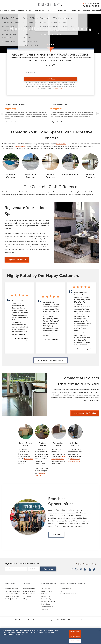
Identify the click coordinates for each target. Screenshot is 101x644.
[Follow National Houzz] (85, 569)
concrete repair (61, 144)
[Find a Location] (91, 4)
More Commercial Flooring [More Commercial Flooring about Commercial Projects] (85, 413)
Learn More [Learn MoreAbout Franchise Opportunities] (56, 535)
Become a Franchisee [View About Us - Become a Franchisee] (29, 589)
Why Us (51, 11)
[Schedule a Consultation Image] (75, 432)
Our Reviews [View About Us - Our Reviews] (27, 596)
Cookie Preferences (81, 620)
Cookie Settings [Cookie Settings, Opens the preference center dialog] (75, 641)
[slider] (50, 33)
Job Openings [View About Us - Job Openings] (27, 599)
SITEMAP (81, 584)
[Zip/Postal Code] (50, 72)
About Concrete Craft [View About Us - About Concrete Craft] (29, 594)
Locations (75, 11)
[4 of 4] (53, 45)
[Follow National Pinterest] (81, 569)
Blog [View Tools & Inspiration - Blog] (61, 591)
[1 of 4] (48, 45)
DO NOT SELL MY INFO (64, 620)
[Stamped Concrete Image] (11, 162)
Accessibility (48, 620)
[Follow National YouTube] (90, 569)
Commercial (40, 11)
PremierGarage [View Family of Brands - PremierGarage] (46, 604)
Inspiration (63, 11)
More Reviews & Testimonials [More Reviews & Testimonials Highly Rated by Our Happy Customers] (50, 360)
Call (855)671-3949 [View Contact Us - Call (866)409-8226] (11, 599)
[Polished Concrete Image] (90, 162)
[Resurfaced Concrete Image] (31, 162)
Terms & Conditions (34, 620)
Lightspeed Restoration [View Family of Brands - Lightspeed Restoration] (48, 602)
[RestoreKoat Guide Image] (59, 432)
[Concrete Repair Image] (70, 162)
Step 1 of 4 (52, 65)
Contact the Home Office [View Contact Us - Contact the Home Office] (12, 596)
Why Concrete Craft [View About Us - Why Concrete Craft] (29, 591)
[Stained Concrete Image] (51, 162)
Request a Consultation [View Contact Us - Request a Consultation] (12, 589)
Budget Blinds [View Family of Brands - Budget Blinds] (46, 596)
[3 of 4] (51, 45)
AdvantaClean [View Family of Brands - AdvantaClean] (46, 589)
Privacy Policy (58, 88)
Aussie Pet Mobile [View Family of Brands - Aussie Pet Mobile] (47, 591)
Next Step (50, 79)
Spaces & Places (25, 11)
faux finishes (29, 459)
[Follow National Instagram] (76, 569)
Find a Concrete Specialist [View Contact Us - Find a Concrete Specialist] (12, 591)
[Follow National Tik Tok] (94, 569)
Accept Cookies (75, 632)
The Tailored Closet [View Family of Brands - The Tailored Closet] (47, 607)
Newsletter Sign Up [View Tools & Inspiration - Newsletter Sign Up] (65, 589)
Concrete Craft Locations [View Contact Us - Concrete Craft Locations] (12, 594)
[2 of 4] (50, 45)
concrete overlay (21, 146)
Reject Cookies (75, 636)
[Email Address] (16, 569)
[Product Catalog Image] (42, 432)
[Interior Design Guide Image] (26, 432)
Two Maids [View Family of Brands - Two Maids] (45, 609)
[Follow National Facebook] (72, 569)
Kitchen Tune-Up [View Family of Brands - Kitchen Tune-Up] (46, 599)
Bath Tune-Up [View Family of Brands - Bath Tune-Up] (46, 594)
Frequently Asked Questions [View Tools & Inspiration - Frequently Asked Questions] (68, 594)
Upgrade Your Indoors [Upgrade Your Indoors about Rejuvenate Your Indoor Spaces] (17, 260)
